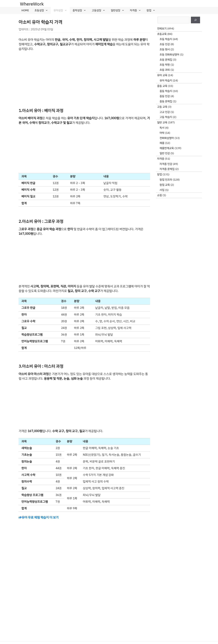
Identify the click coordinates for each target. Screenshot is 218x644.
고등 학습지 (166, 117)
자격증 (137, 10)
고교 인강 (165, 112)
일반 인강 (165, 153)
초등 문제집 (166, 60)
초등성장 (43, 10)
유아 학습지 (166, 80)
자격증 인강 (166, 164)
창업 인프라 (166, 180)
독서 (162, 128)
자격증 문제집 (167, 169)
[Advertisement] (84, 75)
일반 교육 (162, 122)
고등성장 (100, 10)
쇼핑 (159, 195)
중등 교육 (162, 86)
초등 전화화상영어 (169, 55)
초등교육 (162, 34)
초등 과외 (165, 70)
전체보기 (162, 29)
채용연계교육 (167, 148)
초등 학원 (165, 65)
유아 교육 (162, 75)
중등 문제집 (166, 101)
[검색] (195, 20)
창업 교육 (165, 185)
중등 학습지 (166, 91)
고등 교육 (162, 107)
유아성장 (62, 10)
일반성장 (119, 10)
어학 (162, 133)
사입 (162, 190)
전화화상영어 (167, 138)
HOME (25, 10)
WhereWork (32, 4)
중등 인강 (165, 96)
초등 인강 (165, 44)
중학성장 (81, 10)
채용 (162, 143)
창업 (152, 10)
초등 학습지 (166, 39)
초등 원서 (165, 49)
